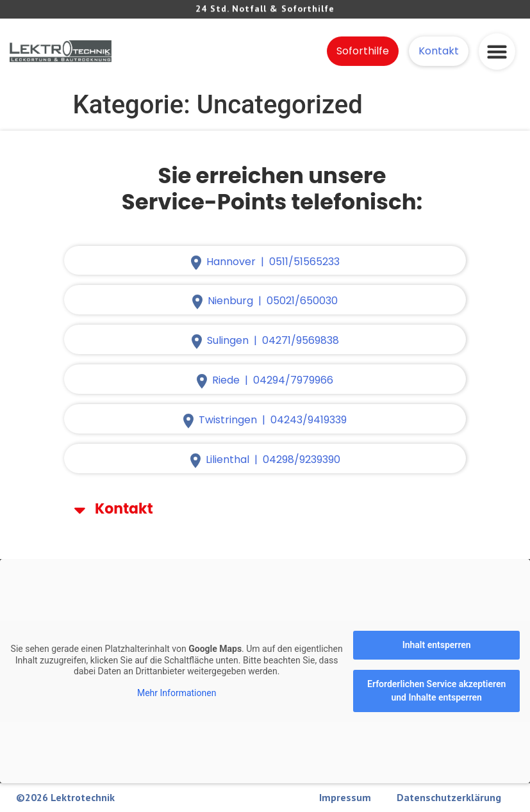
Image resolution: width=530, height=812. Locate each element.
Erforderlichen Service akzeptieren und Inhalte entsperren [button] (436, 691)
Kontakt (124, 509)
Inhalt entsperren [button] (437, 645)
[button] (497, 47)
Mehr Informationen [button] (177, 693)
